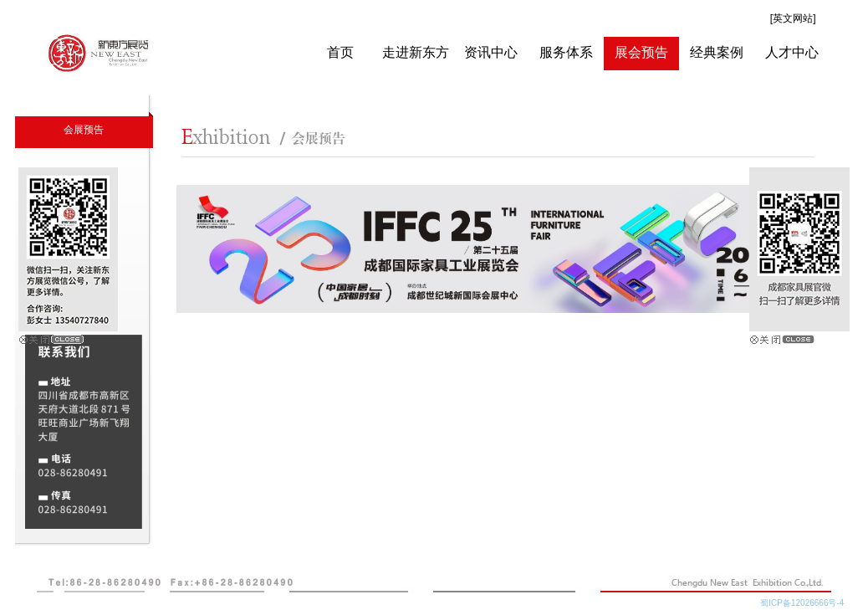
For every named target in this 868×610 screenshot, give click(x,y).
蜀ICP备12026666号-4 (807, 603)
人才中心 (792, 52)
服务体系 (566, 52)
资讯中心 (491, 52)
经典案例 (717, 52)
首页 (340, 52)
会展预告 (84, 130)
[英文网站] (793, 18)
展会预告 (641, 52)
